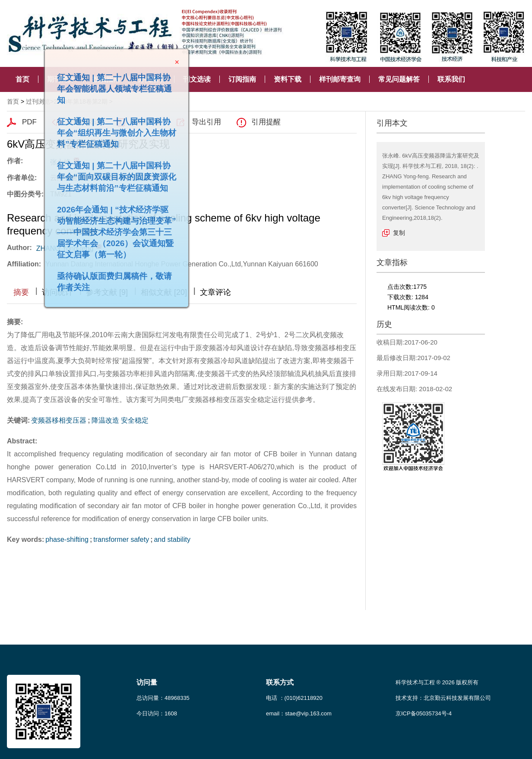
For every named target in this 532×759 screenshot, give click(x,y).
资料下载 (288, 79)
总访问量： (163, 698)
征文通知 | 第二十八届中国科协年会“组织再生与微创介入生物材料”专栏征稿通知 (113, 129)
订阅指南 (242, 79)
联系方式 (280, 682)
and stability (172, 539)
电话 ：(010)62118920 (294, 698)
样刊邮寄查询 (340, 79)
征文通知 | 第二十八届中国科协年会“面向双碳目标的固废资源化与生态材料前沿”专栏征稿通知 (113, 173)
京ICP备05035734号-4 (424, 713)
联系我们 (451, 79)
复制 (399, 233)
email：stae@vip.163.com (299, 713)
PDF (29, 122)
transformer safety (121, 539)
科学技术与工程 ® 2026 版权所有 (437, 682)
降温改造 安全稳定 (120, 420)
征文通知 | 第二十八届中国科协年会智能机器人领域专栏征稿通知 (111, 85)
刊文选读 (197, 79)
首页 (22, 79)
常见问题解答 (399, 79)
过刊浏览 (38, 101)
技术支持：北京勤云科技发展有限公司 (443, 698)
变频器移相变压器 (59, 420)
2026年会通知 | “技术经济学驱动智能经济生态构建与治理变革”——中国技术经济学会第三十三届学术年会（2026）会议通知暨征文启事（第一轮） (113, 228)
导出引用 (206, 122)
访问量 (147, 682)
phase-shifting (67, 539)
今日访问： (157, 713)
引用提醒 (266, 122)
